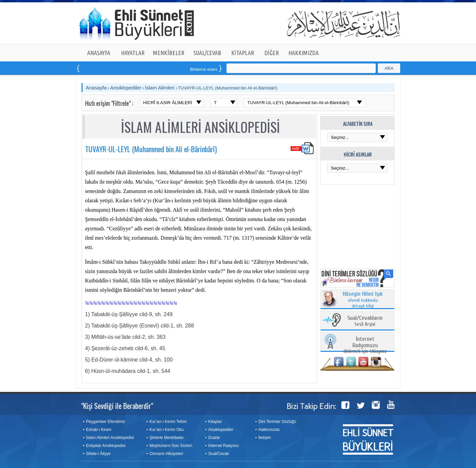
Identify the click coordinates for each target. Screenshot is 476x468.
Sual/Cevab (219, 454)
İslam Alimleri (160, 88)
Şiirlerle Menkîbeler (167, 438)
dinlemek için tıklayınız (365, 345)
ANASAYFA (99, 53)
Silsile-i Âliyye (98, 454)
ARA (389, 68)
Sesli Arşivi (365, 321)
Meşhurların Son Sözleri (171, 446)
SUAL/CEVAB (207, 53)
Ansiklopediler (126, 88)
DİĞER (272, 53)
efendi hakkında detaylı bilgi (363, 300)
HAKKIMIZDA (303, 53)
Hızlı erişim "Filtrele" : (109, 103)
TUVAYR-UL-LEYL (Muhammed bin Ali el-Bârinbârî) (228, 88)
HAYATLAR (133, 53)
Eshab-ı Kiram (99, 430)
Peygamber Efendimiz (106, 422)
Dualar (214, 438)
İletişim (265, 438)
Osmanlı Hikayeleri (167, 454)
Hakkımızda (269, 430)
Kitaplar (215, 422)
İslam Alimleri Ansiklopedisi (110, 438)
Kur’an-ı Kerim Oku (167, 430)
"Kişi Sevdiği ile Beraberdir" (117, 406)
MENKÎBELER (169, 53)
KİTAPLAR (243, 53)
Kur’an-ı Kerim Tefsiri (168, 422)
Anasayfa (96, 88)
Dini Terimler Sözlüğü (277, 422)
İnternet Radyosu (224, 446)
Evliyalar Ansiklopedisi (106, 446)
